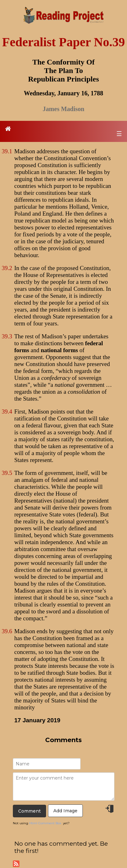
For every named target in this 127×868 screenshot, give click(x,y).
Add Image (65, 811)
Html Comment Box (45, 823)
